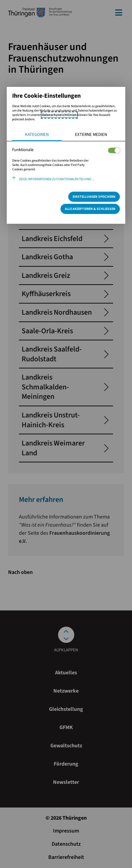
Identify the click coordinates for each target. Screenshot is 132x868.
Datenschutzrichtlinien (59, 115)
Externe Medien (91, 135)
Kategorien (37, 135)
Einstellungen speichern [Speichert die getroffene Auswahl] (94, 197)
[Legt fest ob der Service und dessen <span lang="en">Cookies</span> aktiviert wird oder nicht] (114, 150)
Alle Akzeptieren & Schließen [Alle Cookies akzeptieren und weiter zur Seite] (90, 209)
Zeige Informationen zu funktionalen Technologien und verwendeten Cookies (70, 179)
